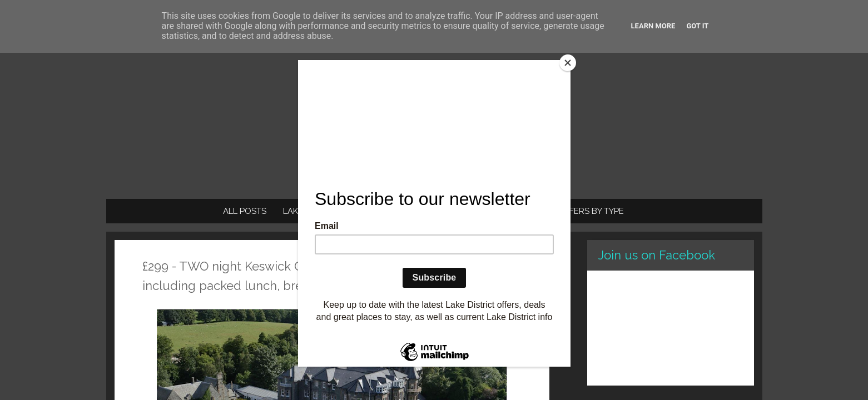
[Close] (568, 63)
